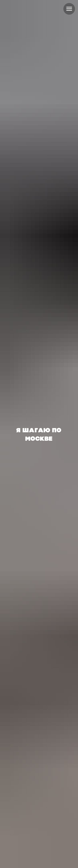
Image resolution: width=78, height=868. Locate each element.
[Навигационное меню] (69, 9)
